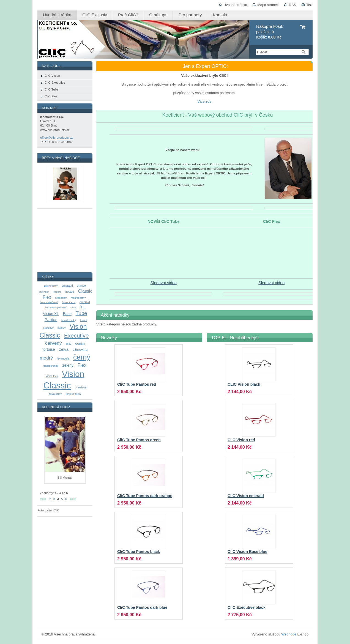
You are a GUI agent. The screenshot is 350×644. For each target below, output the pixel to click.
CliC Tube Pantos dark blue (142, 607)
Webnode (289, 634)
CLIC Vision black (244, 384)
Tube (81, 313)
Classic (57, 386)
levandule (63, 359)
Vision (73, 374)
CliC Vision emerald (246, 496)
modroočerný (78, 298)
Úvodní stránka (235, 5)
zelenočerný (51, 286)
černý (82, 357)
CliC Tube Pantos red (137, 384)
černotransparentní (56, 308)
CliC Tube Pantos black (139, 552)
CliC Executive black (247, 607)
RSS (292, 5)
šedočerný (61, 298)
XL (82, 307)
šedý (68, 344)
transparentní (51, 366)
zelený (68, 365)
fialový (61, 328)
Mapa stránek (268, 5)
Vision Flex (52, 376)
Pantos (51, 320)
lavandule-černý (49, 302)
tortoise (49, 349)
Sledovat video (164, 283)
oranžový (81, 387)
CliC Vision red (241, 440)
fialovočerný (69, 302)
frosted (70, 292)
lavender (44, 292)
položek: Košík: (270, 32)
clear (73, 308)
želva (64, 349)
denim (80, 344)
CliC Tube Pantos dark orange (145, 496)
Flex (82, 365)
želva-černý (55, 394)
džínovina (80, 350)
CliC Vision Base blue (247, 552)
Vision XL (51, 314)
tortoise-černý (73, 394)
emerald (85, 302)
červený (53, 343)
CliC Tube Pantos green (139, 440)
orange (81, 286)
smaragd (67, 286)
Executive (76, 335)
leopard (57, 292)
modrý (46, 358)
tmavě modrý (69, 320)
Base (67, 314)
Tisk (309, 5)
